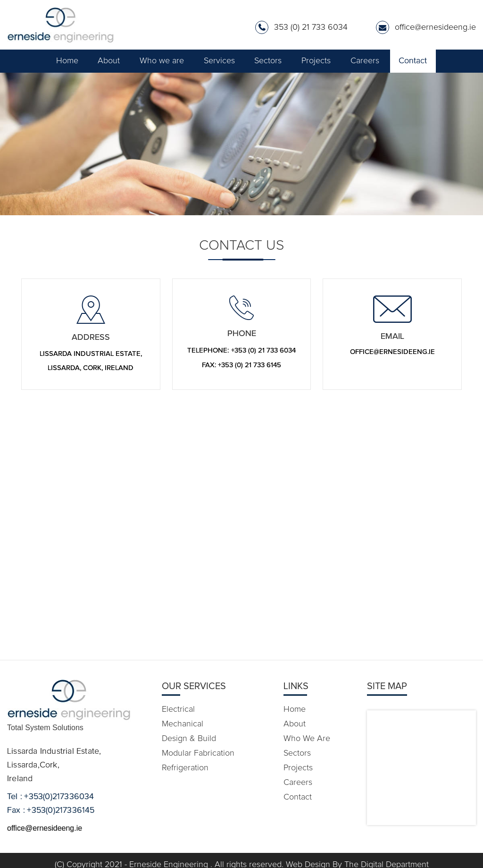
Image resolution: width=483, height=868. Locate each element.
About (109, 61)
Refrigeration (185, 768)
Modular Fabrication (198, 753)
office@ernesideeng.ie (435, 27)
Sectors (268, 61)
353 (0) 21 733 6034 (311, 27)
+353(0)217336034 (59, 797)
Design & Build (189, 739)
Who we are (162, 61)
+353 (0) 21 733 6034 (263, 350)
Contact (413, 61)
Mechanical (183, 724)
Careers (365, 61)
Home (67, 61)
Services (219, 61)
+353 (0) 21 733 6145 (250, 365)
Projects (316, 61)
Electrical (178, 709)
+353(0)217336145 (61, 810)
